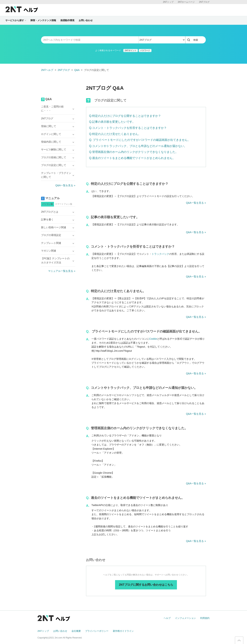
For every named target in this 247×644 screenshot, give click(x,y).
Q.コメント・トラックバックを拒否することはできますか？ (128, 128)
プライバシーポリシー (97, 631)
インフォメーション (185, 618)
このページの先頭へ (239, 640)
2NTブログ (204, 2)
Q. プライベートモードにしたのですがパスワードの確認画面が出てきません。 (140, 140)
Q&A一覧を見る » (196, 203)
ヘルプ (167, 618)
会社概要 (76, 631)
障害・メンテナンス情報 (43, 20)
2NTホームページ (186, 2)
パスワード (145, 50)
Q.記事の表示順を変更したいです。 (112, 122)
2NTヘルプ (47, 70)
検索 (196, 40)
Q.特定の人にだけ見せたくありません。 (115, 134)
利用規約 (205, 618)
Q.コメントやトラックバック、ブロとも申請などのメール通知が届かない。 (138, 146)
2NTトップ (168, 2)
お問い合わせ (86, 20)
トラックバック (160, 254)
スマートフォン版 (64, 204)
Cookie (153, 339)
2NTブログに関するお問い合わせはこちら (146, 585)
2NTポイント (131, 50)
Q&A (77, 70)
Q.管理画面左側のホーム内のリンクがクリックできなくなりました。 (134, 152)
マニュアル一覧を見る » (62, 271)
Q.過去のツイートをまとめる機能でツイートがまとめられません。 (132, 158)
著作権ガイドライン (123, 631)
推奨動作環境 (67, 20)
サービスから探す (16, 20)
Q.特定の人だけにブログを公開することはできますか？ (125, 116)
